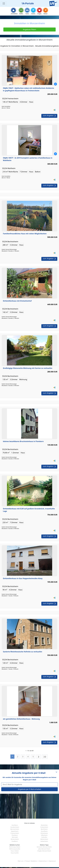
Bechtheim (44, 829)
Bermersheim (15, 829)
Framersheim (15, 833)
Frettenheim (44, 827)
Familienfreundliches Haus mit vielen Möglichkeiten (25, 234)
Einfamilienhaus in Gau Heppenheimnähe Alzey (23, 578)
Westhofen (44, 825)
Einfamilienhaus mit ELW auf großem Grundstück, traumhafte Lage (29, 510)
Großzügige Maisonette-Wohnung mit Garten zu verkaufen (28, 368)
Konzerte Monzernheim (44, 847)
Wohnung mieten (15, 847)
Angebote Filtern (29, 30)
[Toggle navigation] (4, 3)
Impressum (52, 861)
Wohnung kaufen (15, 849)
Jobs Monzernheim (44, 849)
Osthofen (44, 837)
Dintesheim (44, 833)
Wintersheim (15, 839)
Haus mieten (15, 851)
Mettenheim (44, 839)
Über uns (21, 861)
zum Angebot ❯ (49, 115)
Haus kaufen (15, 853)
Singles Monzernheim (44, 851)
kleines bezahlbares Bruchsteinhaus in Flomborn (23, 441)
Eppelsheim (15, 831)
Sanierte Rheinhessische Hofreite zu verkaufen (23, 652)
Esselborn (15, 841)
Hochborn (15, 825)
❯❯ (45, 757)
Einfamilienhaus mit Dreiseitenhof (17, 301)
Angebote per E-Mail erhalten (29, 789)
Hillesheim (44, 835)
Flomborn (15, 835)
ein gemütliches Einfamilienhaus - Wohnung (21, 719)
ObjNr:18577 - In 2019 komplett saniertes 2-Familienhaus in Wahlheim (28, 159)
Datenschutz (43, 861)
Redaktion (34, 861)
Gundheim (44, 831)
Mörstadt (15, 837)
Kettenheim (44, 841)
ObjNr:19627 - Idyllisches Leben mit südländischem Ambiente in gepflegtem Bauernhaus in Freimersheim (29, 89)
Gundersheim (15, 827)
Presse (27, 861)
